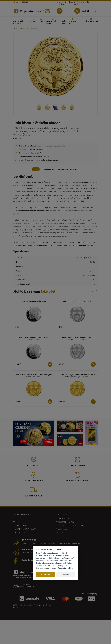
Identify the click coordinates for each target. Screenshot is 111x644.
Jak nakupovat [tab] (48, 169)
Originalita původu (34, 481)
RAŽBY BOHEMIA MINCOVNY (73, 21)
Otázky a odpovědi (65, 4)
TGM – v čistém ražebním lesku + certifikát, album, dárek (34, 339)
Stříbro (41, 20)
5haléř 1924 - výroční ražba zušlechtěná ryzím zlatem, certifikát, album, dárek (77, 376)
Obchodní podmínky (65, 522)
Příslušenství (91, 20)
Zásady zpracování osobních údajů (71, 526)
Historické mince (53, 21)
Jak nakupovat (70, 2)
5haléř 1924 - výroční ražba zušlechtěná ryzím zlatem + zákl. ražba (34, 376)
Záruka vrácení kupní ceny (77, 481)
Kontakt (76, 4)
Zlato (34, 20)
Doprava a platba (83, 2)
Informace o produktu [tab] (68, 169)
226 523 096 (29, 541)
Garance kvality (77, 466)
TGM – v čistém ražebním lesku (34, 302)
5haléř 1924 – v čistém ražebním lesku (77, 302)
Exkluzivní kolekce (22, 21)
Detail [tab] (35, 169)
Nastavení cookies (20, 608)
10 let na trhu (34, 466)
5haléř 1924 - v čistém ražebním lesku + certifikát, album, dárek (77, 339)
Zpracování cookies (65, 568)
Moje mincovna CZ (26, 606)
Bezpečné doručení (34, 496)
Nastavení (66, 574)
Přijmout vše (45, 574)
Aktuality (60, 2)
